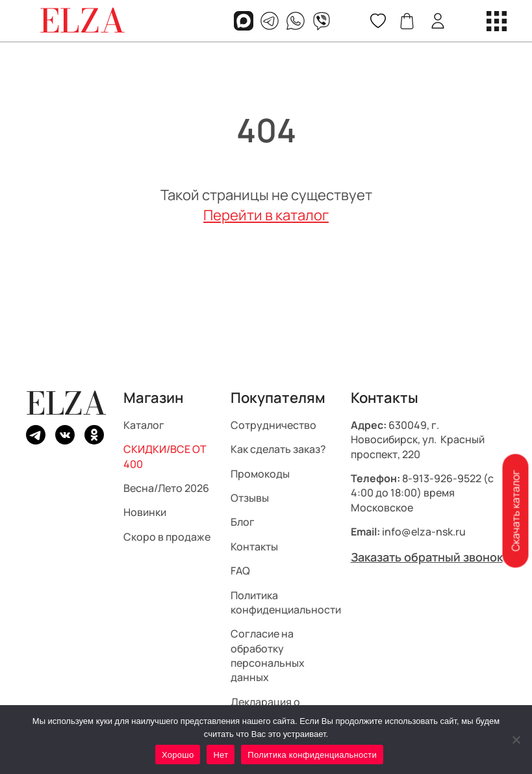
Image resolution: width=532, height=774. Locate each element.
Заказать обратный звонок (427, 556)
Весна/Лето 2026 (166, 488)
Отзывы (250, 498)
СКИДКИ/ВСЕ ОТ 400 (165, 456)
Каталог (144, 424)
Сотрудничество (273, 424)
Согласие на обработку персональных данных (268, 655)
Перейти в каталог (266, 215)
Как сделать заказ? (278, 449)
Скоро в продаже (167, 536)
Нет (221, 755)
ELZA (66, 403)
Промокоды (260, 473)
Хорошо (178, 755)
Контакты (254, 546)
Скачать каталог (515, 510)
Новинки (145, 512)
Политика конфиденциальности (286, 602)
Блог (243, 522)
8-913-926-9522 (442, 478)
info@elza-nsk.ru (424, 532)
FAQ (240, 571)
